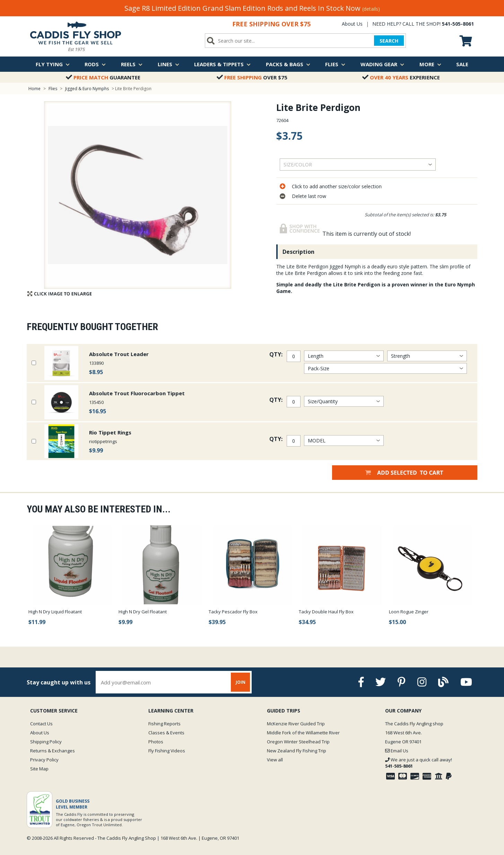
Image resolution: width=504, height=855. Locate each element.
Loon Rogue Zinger (409, 612)
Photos (156, 742)
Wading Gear (382, 64)
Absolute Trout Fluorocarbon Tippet (137, 393)
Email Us (397, 751)
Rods (95, 64)
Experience (401, 77)
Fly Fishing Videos (167, 751)
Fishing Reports (164, 724)
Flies (335, 64)
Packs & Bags (288, 64)
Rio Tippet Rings (110, 432)
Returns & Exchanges (53, 751)
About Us (352, 24)
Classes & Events (166, 733)
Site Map (39, 769)
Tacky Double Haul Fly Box (326, 612)
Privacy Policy (44, 760)
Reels (132, 64)
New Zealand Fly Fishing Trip (297, 751)
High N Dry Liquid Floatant (55, 612)
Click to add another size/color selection (337, 186)
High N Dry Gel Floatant (143, 612)
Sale (462, 64)
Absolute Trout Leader (119, 354)
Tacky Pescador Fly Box (233, 612)
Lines (168, 64)
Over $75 (252, 77)
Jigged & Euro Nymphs (87, 89)
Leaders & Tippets (222, 64)
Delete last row (309, 196)
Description (298, 252)
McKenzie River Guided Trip (296, 724)
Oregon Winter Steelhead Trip (298, 742)
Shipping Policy (46, 742)
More (430, 64)
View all (275, 760)
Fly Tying (53, 64)
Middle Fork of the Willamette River (303, 733)
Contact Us (41, 724)
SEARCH (389, 41)
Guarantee (103, 77)
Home (34, 89)
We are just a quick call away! (419, 763)
